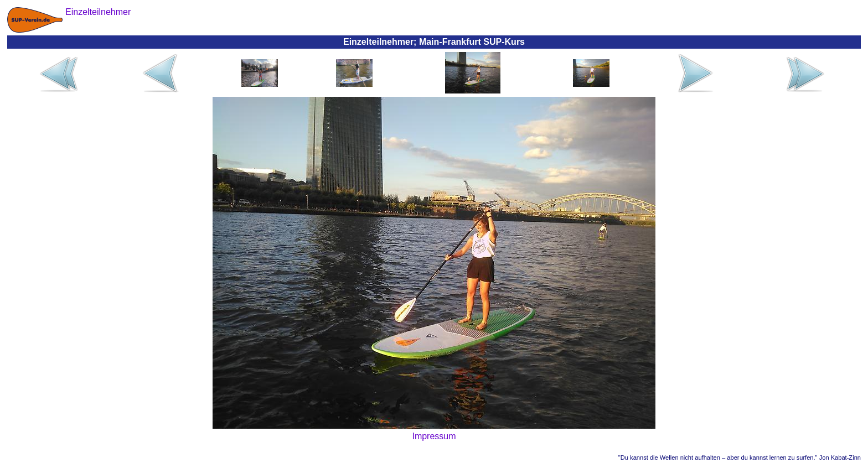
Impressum (434, 436)
